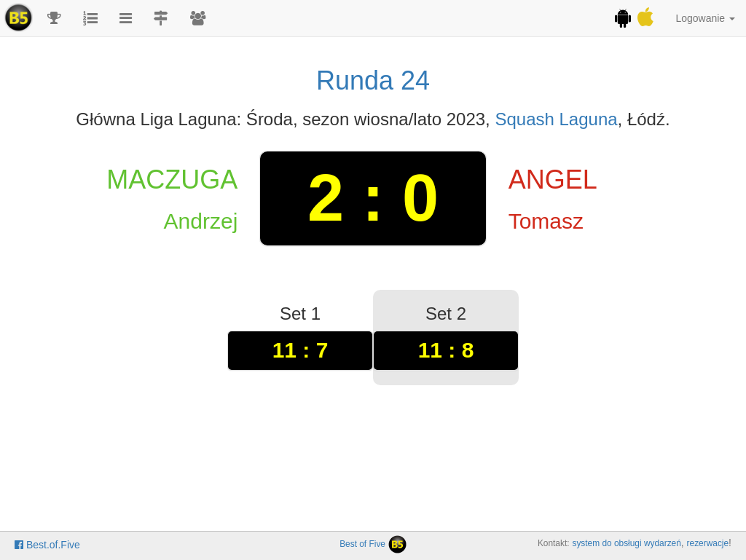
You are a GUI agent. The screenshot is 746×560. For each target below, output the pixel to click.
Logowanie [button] (705, 18)
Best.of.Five (47, 545)
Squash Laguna (556, 119)
